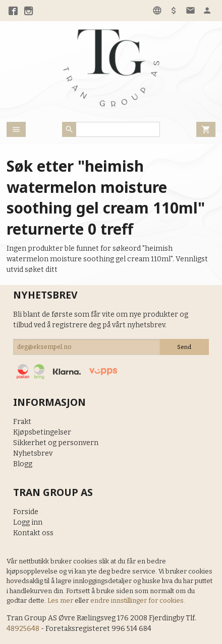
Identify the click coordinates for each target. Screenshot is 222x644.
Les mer (61, 600)
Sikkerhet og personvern (56, 443)
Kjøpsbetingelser (42, 432)
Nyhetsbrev (33, 453)
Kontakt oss (33, 533)
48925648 (23, 629)
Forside (26, 512)
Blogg (23, 464)
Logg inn (28, 522)
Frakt (22, 422)
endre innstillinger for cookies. (138, 600)
